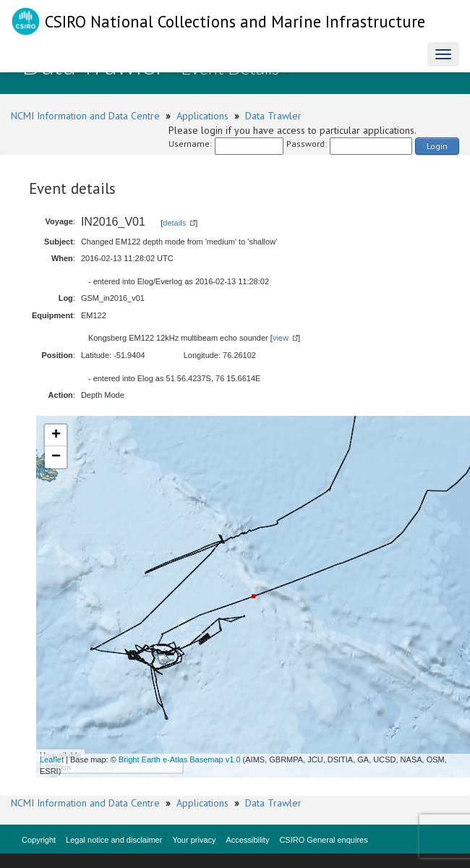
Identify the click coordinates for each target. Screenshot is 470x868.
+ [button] (56, 435)
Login (437, 146)
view (281, 338)
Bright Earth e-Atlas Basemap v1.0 (180, 759)
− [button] (56, 457)
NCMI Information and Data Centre (85, 116)
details (174, 223)
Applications (202, 116)
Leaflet (52, 759)
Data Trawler (273, 116)
